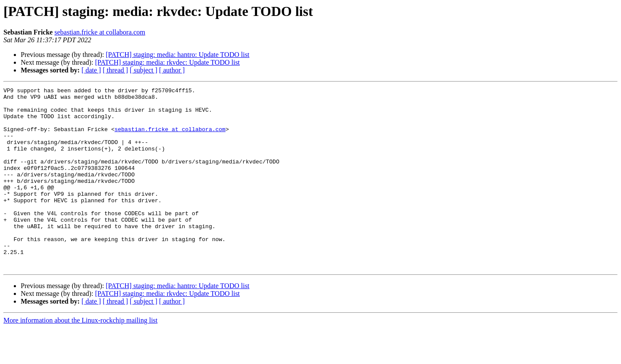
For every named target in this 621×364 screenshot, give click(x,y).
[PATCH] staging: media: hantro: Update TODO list (177, 55)
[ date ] (91, 70)
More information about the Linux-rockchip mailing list (80, 356)
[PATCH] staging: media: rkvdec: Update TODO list (167, 62)
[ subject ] (144, 70)
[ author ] (172, 70)
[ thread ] (115, 70)
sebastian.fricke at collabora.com (100, 32)
